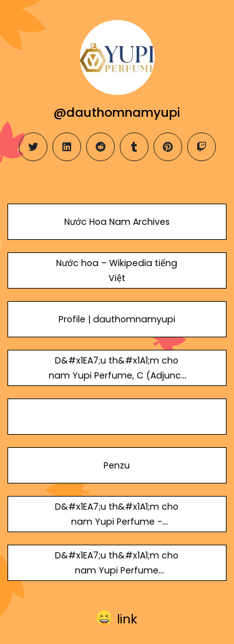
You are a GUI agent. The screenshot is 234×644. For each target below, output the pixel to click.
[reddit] (100, 147)
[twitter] (33, 147)
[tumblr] (134, 147)
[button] (117, 619)
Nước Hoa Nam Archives (117, 222)
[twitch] (202, 147)
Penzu (117, 465)
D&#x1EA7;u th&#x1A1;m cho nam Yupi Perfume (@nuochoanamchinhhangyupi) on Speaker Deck (117, 578)
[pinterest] (168, 147)
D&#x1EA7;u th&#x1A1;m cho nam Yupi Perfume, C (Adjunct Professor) (117, 375)
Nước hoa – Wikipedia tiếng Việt (117, 270)
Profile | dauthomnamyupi (117, 319)
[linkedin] (67, 147)
